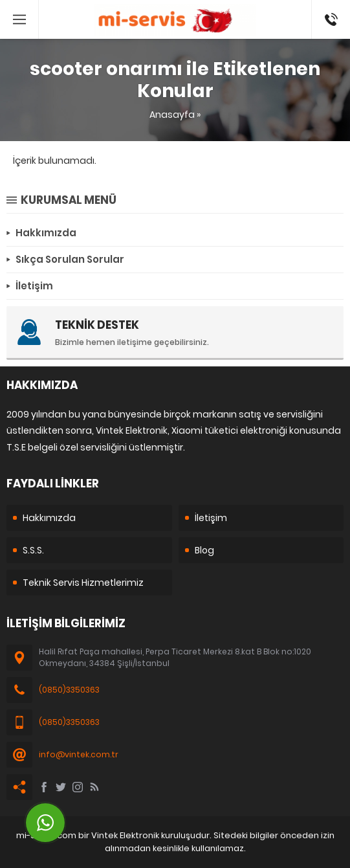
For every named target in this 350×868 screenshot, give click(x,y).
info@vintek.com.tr (79, 754)
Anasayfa (172, 115)
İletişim (211, 518)
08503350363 (331, 6)
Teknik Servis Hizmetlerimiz (83, 583)
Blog (204, 550)
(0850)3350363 (69, 690)
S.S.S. (33, 550)
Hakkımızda (49, 518)
